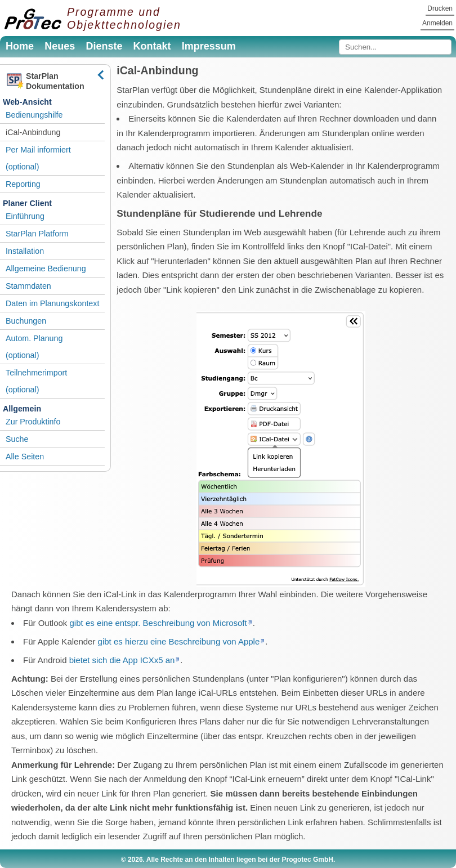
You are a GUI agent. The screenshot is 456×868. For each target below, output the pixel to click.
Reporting (23, 184)
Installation (25, 251)
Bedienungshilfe (34, 115)
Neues (60, 46)
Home (20, 46)
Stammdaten (28, 286)
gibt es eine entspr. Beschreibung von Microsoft (158, 623)
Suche (17, 439)
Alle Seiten (25, 457)
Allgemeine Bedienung (46, 269)
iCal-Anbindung (33, 132)
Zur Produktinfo (33, 422)
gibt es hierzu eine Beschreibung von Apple (179, 641)
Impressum (209, 46)
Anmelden (437, 23)
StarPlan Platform (37, 234)
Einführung (25, 216)
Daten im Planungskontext (52, 303)
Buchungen (26, 321)
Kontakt (152, 46)
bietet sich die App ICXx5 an (122, 660)
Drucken (440, 8)
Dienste (104, 46)
